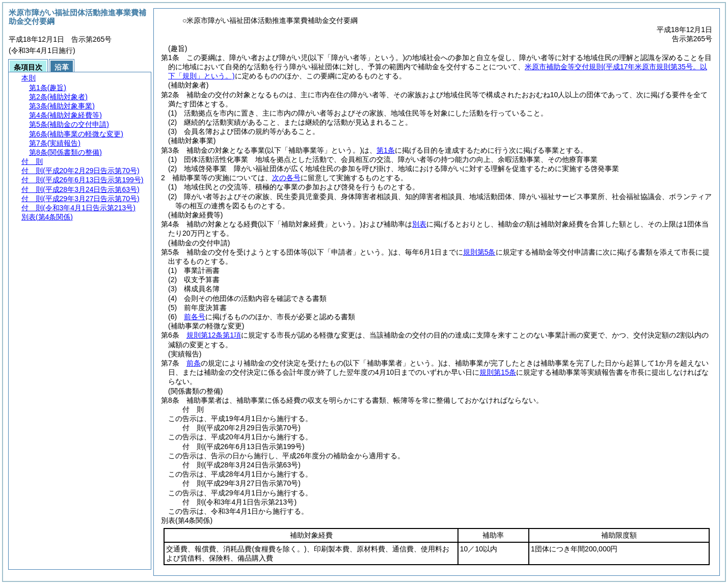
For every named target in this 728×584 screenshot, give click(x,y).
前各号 (195, 317)
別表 (419, 224)
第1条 (386, 150)
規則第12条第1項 (214, 335)
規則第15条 (498, 372)
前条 (194, 363)
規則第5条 (479, 252)
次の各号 (286, 178)
